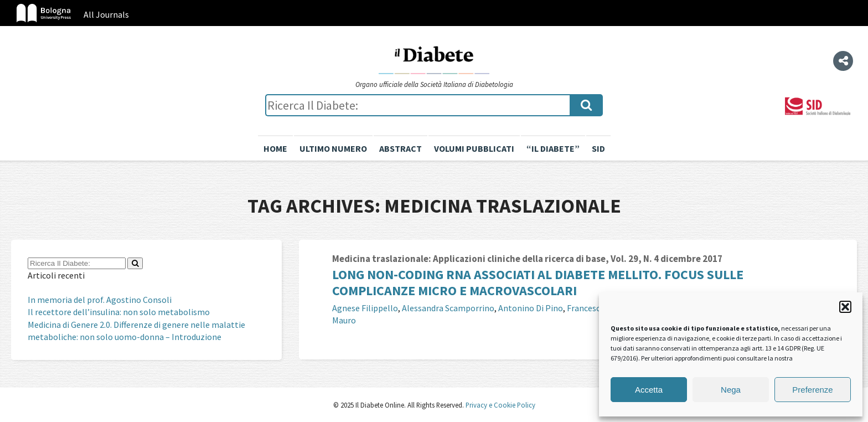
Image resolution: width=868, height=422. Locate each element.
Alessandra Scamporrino (448, 308)
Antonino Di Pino (531, 308)
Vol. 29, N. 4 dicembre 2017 (666, 259)
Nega (731, 390)
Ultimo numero (333, 148)
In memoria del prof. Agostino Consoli (100, 300)
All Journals (106, 14)
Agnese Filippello (365, 308)
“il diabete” (553, 148)
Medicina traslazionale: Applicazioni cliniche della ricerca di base (469, 259)
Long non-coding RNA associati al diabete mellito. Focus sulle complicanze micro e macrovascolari (538, 282)
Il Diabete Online (434, 59)
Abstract (401, 148)
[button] (845, 307)
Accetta (649, 390)
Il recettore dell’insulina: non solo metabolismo (119, 312)
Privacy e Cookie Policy (500, 405)
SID (598, 148)
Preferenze (812, 390)
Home (275, 148)
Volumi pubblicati (474, 148)
